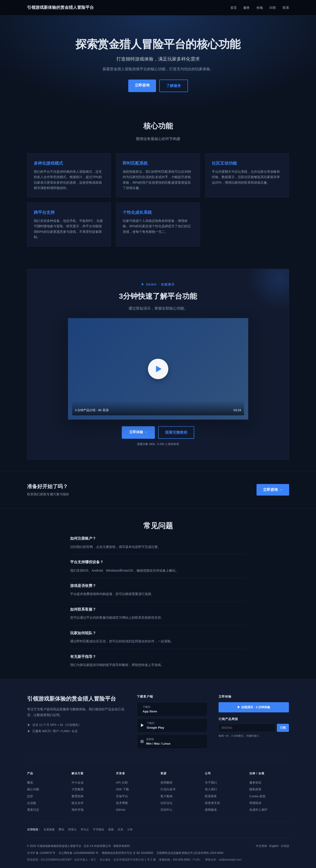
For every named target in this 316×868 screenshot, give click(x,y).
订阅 (283, 728)
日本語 (285, 846)
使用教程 (166, 783)
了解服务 (174, 86)
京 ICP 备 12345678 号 (41, 853)
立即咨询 (142, 85)
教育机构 (78, 796)
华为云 (85, 830)
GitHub (121, 810)
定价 (30, 796)
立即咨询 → (273, 490)
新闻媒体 (211, 810)
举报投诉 (255, 803)
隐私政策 (255, 789)
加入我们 (211, 789)
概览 (30, 783)
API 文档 (122, 783)
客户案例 (166, 796)
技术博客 (122, 803)
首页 (234, 8)
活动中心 (166, 810)
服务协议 (255, 783)
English (274, 846)
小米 (130, 830)
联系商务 (211, 796)
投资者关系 (212, 803)
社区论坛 (166, 803)
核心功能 (33, 789)
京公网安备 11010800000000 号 (78, 853)
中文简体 (261, 846)
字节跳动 (98, 830)
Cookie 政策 (257, 796)
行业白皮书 (168, 789)
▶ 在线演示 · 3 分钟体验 (254, 707)
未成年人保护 (258, 810)
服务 (247, 8)
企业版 (32, 803)
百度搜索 (49, 830)
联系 (286, 8)
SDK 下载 (122, 789)
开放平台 (122, 796)
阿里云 (72, 830)
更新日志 (33, 810)
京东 (120, 830)
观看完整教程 (176, 432)
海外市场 (78, 810)
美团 (111, 830)
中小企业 (78, 783)
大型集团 (78, 789)
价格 (260, 8)
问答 (273, 8)
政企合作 (78, 803)
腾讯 (61, 830)
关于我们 (211, 783)
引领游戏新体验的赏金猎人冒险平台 (60, 7)
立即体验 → (138, 432)
